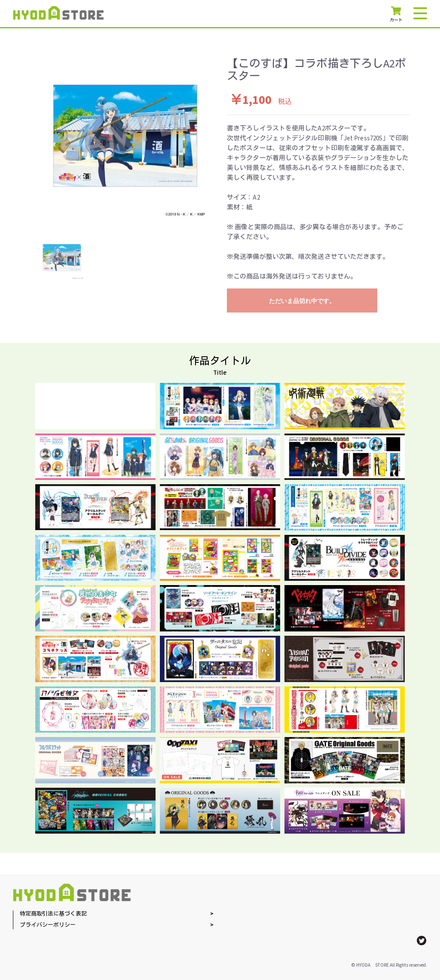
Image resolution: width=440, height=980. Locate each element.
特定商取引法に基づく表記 (53, 914)
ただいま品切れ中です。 (302, 301)
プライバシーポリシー (48, 925)
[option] (125, 136)
